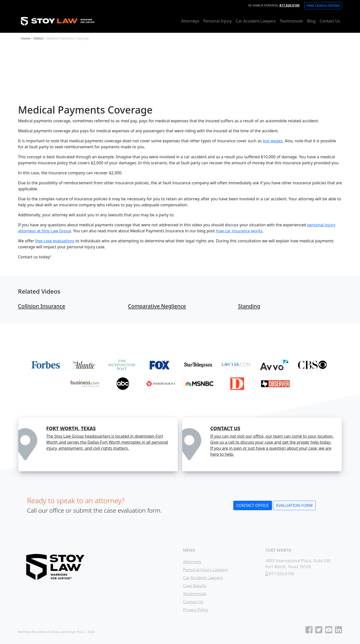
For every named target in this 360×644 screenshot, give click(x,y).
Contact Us (330, 21)
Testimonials (291, 21)
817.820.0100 (289, 5)
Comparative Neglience (157, 306)
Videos (38, 38)
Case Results (195, 586)
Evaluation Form (294, 505)
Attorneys (190, 21)
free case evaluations (55, 241)
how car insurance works (239, 231)
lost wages (273, 141)
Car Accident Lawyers (256, 21)
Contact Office (253, 505)
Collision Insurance (42, 306)
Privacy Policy (196, 610)
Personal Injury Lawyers (205, 570)
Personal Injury (217, 21)
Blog (311, 21)
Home (25, 38)
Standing (249, 306)
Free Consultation (323, 6)
